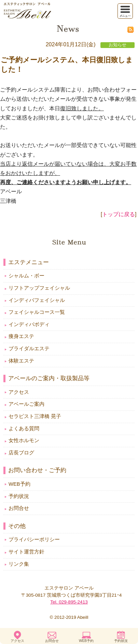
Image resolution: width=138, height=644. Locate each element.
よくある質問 (24, 429)
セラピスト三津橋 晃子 (35, 416)
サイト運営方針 (26, 552)
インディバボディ (29, 324)
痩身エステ (21, 336)
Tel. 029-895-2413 (69, 602)
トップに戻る (119, 214)
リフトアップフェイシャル (39, 288)
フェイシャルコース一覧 (37, 312)
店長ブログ (21, 453)
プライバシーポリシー (34, 540)
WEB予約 (86, 641)
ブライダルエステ (29, 349)
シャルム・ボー (26, 276)
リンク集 (19, 564)
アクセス (17, 641)
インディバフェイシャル (37, 300)
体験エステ (21, 361)
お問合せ (52, 641)
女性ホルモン (24, 440)
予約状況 (121, 641)
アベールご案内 (26, 404)
